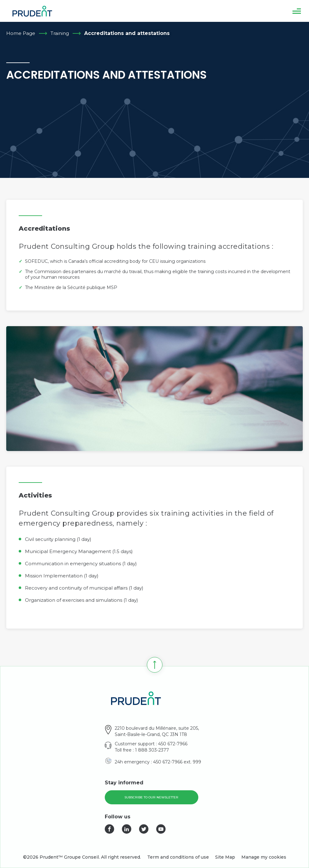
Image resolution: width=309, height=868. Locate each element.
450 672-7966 (173, 744)
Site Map (225, 857)
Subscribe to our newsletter (151, 797)
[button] (297, 11)
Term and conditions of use (178, 857)
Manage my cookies (264, 857)
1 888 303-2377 (152, 750)
